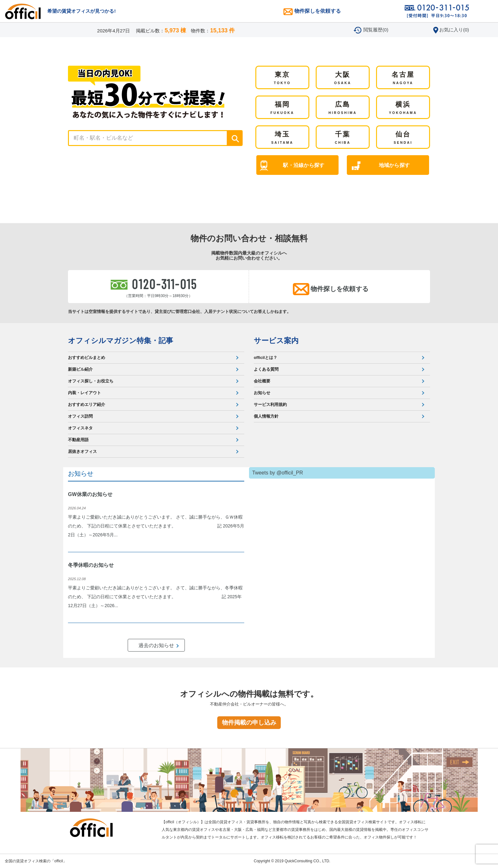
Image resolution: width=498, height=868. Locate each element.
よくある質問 (266, 369)
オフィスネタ (80, 428)
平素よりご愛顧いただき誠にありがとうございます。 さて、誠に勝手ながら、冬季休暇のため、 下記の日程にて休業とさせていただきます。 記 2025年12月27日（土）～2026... (155, 597)
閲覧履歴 (376, 30)
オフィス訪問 (80, 416)
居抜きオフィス (82, 451)
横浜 (403, 108)
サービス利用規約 (270, 404)
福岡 (282, 108)
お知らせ (262, 393)
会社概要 (262, 381)
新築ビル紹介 (80, 369)
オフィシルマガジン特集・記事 (121, 341)
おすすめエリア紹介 (87, 404)
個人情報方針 (266, 416)
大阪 (343, 78)
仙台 (403, 138)
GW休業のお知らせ (90, 494)
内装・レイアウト (84, 393)
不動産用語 (78, 440)
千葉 (343, 138)
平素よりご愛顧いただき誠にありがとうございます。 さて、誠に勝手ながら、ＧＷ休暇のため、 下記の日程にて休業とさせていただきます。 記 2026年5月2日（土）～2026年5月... (156, 526)
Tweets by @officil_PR (278, 473)
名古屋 (403, 78)
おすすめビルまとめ (87, 358)
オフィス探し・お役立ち (91, 381)
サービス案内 (276, 341)
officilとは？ (266, 358)
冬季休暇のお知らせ (91, 565)
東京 (282, 78)
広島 (343, 108)
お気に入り (454, 30)
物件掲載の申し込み (249, 722)
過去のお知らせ (156, 645)
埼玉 (282, 138)
